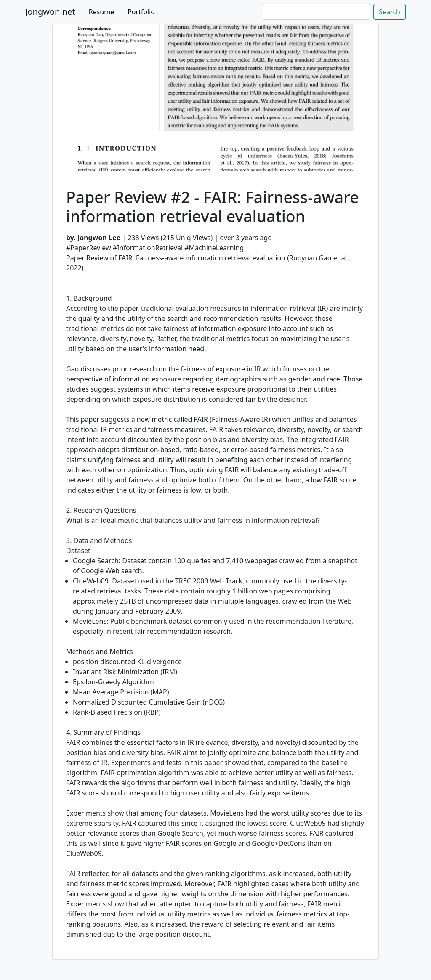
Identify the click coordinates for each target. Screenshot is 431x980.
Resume (102, 12)
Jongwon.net (50, 12)
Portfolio (141, 12)
